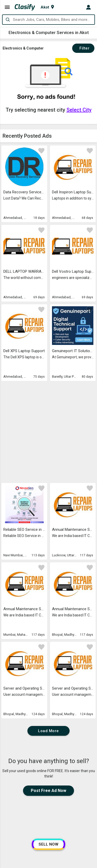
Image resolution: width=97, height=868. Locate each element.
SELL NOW (48, 844)
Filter (83, 48)
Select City (79, 110)
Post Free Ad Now (48, 694)
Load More (48, 634)
